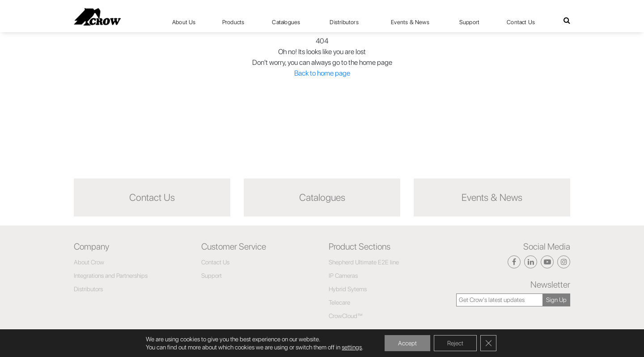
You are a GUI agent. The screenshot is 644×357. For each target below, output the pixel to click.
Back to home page (322, 73)
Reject (455, 343)
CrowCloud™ (346, 316)
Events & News (410, 22)
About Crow (89, 262)
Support (469, 22)
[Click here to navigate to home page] (97, 17)
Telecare (339, 302)
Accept (407, 343)
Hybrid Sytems (348, 289)
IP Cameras (343, 276)
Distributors (344, 22)
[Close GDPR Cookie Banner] (488, 343)
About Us (184, 22)
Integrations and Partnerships (111, 276)
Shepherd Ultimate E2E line (364, 262)
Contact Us (521, 22)
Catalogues (286, 22)
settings (352, 347)
